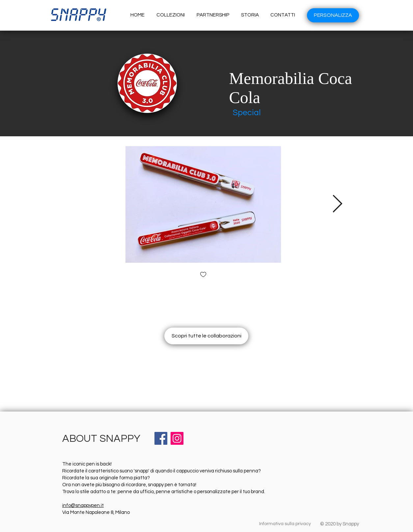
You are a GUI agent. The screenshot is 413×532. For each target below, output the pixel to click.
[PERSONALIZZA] (333, 15)
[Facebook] (161, 438)
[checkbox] (203, 275)
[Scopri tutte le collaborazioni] (206, 336)
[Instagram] (177, 438)
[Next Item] (337, 204)
